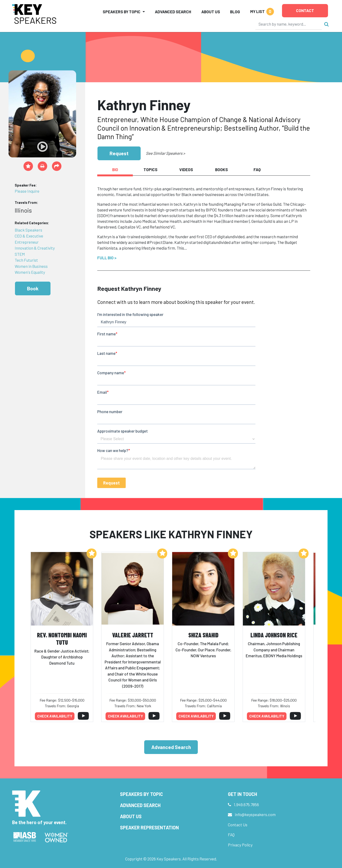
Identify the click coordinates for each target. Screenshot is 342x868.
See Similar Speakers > (165, 153)
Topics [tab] (150, 169)
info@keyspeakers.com (255, 814)
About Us (211, 12)
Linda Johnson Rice (274, 635)
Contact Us (238, 825)
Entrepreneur (27, 242)
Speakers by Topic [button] (122, 12)
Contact (305, 10)
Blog (235, 12)
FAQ (231, 835)
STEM (20, 254)
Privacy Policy (240, 845)
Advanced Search (173, 12)
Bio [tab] (115, 169)
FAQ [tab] (257, 169)
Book (33, 288)
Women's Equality (30, 272)
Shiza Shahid (203, 635)
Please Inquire (27, 191)
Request (119, 153)
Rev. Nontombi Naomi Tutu (62, 639)
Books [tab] (222, 169)
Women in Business (31, 266)
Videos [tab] (186, 169)
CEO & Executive (29, 236)
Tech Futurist (26, 260)
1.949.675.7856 (246, 804)
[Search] (289, 24)
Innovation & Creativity (35, 248)
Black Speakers (28, 230)
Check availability (55, 716)
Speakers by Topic (141, 794)
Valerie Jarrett (133, 635)
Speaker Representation (149, 827)
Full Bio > (107, 258)
